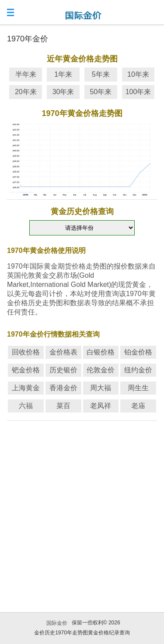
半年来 (26, 74)
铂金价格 (138, 352)
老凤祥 (101, 406)
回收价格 (26, 352)
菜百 (63, 406)
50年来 (101, 92)
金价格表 (63, 352)
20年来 (26, 92)
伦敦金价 (101, 370)
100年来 (138, 92)
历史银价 (63, 370)
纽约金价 (138, 370)
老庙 (138, 406)
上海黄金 (26, 388)
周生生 (138, 388)
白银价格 (101, 352)
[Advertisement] (82, 506)
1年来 (63, 74)
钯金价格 (26, 370)
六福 (26, 406)
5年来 (101, 74)
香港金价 (63, 388)
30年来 (63, 92)
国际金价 (57, 623)
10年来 (138, 74)
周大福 (101, 388)
